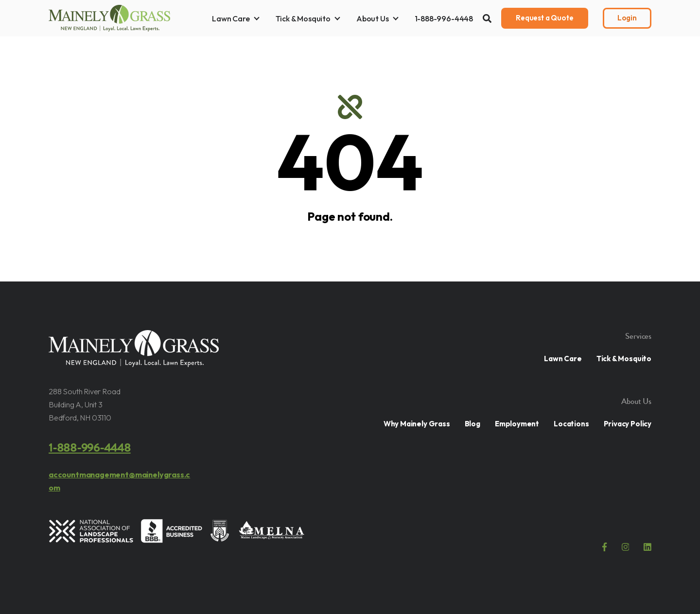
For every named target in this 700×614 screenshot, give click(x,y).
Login (627, 18)
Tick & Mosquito (303, 18)
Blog (472, 424)
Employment (517, 424)
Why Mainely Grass (417, 424)
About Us (373, 18)
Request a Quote (545, 18)
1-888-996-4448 (444, 18)
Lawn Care (231, 18)
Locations (571, 424)
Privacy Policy (628, 424)
